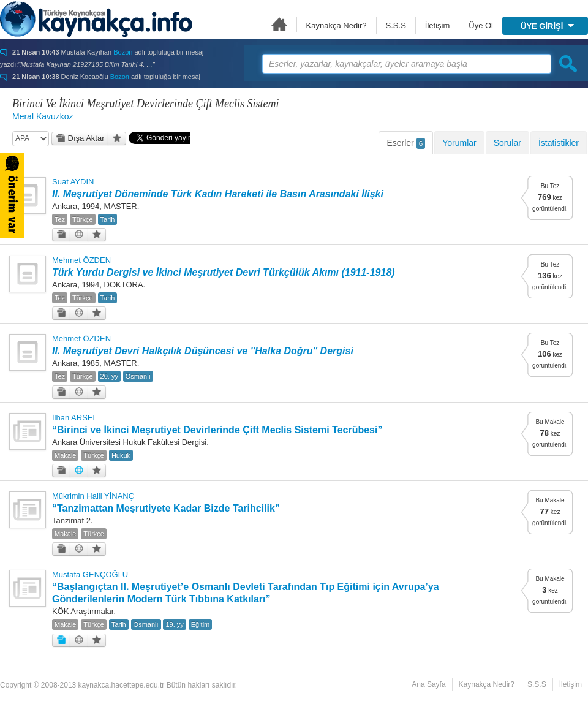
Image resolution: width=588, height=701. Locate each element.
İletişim (437, 25)
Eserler (406, 143)
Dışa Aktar (80, 138)
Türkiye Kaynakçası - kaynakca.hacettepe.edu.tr (96, 19)
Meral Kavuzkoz (43, 116)
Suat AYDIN (73, 182)
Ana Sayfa (279, 24)
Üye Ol (481, 25)
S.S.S (396, 25)
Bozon (123, 52)
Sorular (507, 143)
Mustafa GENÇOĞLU (90, 574)
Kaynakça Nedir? (337, 25)
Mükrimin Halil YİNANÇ (93, 496)
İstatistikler (559, 143)
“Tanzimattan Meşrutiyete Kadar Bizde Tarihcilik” (166, 508)
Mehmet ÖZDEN (81, 260)
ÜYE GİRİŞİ (547, 26)
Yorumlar (459, 143)
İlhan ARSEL (75, 418)
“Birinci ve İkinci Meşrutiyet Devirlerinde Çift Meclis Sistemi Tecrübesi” (217, 430)
